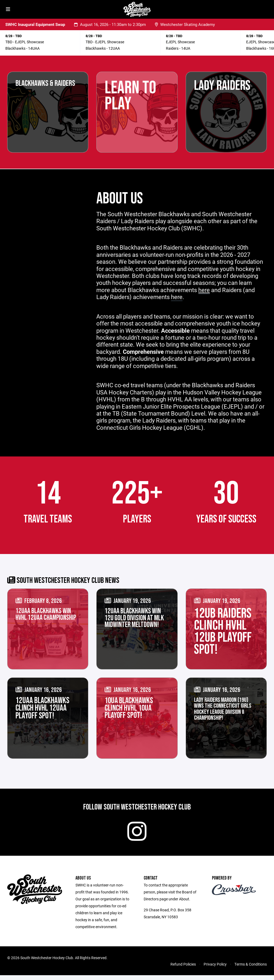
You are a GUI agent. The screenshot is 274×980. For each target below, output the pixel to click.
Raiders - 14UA (178, 48)
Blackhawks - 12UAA (103, 48)
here (177, 297)
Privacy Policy (215, 969)
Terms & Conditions (251, 969)
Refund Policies (183, 969)
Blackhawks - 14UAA (22, 48)
